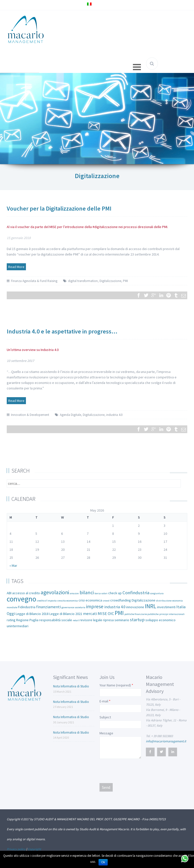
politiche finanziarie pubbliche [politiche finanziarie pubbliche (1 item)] (142, 614)
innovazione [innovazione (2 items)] (135, 607)
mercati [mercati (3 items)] (90, 614)
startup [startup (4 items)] (137, 620)
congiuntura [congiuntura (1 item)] (157, 593)
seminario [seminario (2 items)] (122, 620)
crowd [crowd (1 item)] (106, 601)
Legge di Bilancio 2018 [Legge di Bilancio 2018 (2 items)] (32, 614)
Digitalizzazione (110, 281)
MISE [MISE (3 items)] (102, 614)
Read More (16, 267)
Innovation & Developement (30, 415)
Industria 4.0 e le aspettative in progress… (62, 331)
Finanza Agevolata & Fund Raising (34, 281)
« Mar (13, 566)
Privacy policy (16, 849)
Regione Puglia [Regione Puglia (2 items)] (27, 620)
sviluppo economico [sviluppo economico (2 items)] (160, 620)
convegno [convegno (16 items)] (21, 599)
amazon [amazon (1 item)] (74, 593)
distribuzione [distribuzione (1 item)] (164, 601)
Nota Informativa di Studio (71, 686)
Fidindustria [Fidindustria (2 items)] (27, 607)
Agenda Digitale (70, 415)
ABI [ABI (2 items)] (9, 593)
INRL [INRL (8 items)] (151, 606)
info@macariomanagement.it (166, 741)
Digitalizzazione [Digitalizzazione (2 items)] (144, 600)
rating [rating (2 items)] (11, 620)
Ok (103, 862)
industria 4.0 (114, 415)
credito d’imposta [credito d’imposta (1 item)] (47, 601)
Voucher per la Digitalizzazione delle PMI (59, 208)
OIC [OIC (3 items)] (111, 614)
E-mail (104, 701)
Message (106, 733)
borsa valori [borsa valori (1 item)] (101, 593)
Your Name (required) (115, 685)
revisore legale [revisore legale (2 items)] (91, 620)
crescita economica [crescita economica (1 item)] (68, 601)
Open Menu (137, 67)
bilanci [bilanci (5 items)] (87, 592)
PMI (125, 281)
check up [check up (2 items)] (115, 593)
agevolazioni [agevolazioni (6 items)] (55, 592)
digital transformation (83, 281)
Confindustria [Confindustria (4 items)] (136, 593)
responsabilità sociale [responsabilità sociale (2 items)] (56, 620)
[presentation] (137, 771)
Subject (105, 717)
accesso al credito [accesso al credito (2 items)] (26, 593)
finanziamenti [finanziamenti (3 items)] (48, 607)
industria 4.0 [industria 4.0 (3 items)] (115, 607)
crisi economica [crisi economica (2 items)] (90, 600)
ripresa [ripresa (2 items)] (108, 620)
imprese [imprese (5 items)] (95, 606)
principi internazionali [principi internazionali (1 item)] (172, 614)
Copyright (34, 849)
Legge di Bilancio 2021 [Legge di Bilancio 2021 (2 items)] (66, 614)
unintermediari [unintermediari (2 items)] (18, 626)
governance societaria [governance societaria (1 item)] (73, 607)
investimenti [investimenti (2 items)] (166, 607)
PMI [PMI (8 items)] (119, 613)
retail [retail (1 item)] (76, 620)
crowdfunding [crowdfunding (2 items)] (121, 600)
